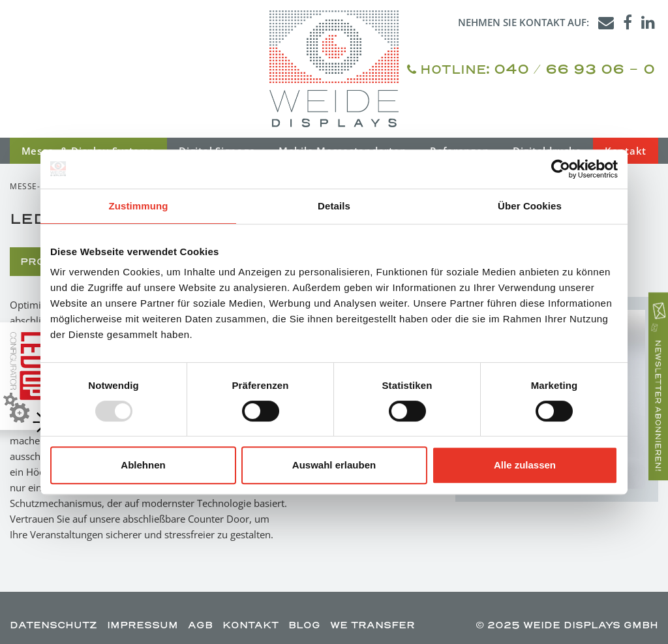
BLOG (304, 625)
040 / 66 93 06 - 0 (574, 68)
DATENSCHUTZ (53, 625)
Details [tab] (334, 206)
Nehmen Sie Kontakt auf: (524, 22)
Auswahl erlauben (334, 465)
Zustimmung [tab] (139, 206)
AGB (200, 625)
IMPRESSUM (143, 625)
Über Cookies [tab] (530, 206)
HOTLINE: (531, 69)
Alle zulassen (525, 465)
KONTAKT (250, 625)
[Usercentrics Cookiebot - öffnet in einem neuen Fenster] (561, 169)
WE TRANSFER (372, 625)
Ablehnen (143, 465)
